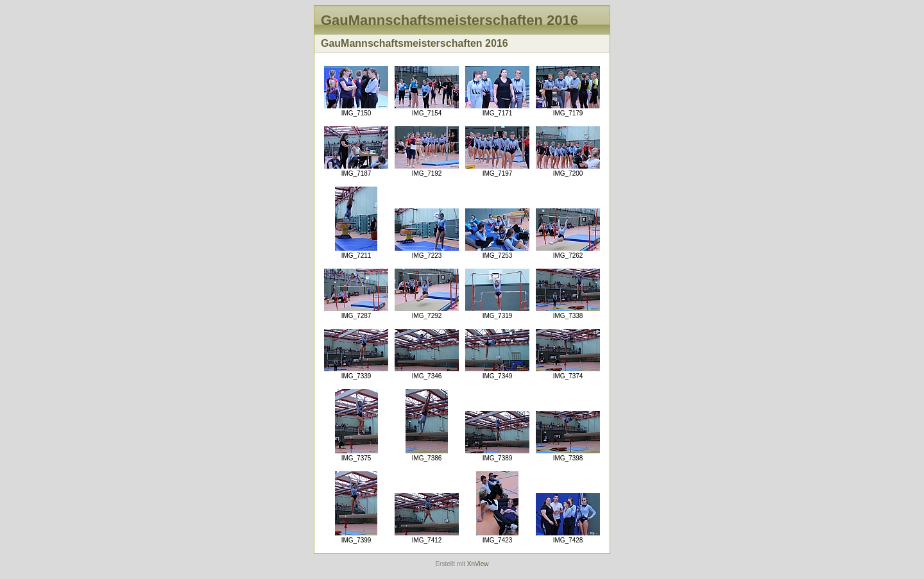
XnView (478, 564)
